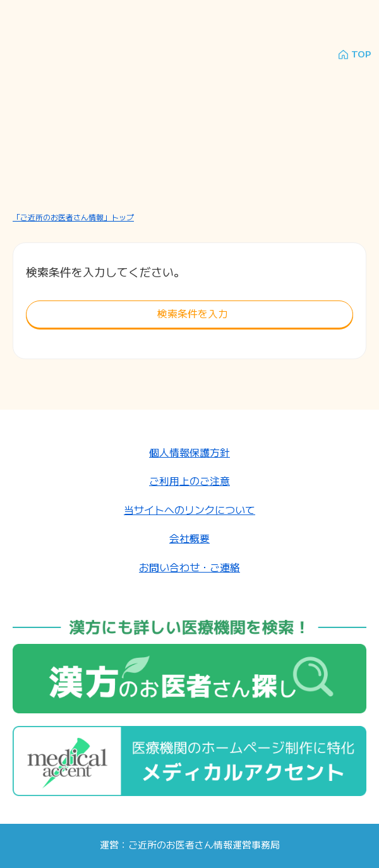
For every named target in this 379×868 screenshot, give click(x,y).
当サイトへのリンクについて (189, 510)
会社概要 (189, 538)
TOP (361, 55)
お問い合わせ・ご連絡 (189, 567)
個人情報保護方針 (189, 452)
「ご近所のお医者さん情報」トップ (73, 217)
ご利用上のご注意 (189, 481)
